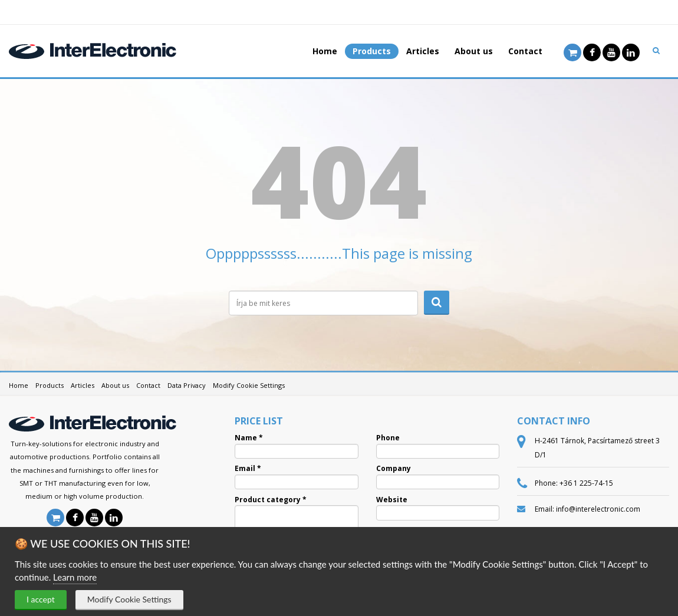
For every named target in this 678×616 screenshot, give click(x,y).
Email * (248, 469)
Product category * (271, 500)
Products (372, 51)
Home (325, 51)
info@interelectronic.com (598, 509)
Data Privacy (187, 385)
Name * (249, 438)
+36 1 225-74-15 (586, 483)
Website (392, 500)
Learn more (75, 577)
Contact (525, 51)
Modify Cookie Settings (129, 599)
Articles (423, 51)
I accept (41, 599)
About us (474, 51)
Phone (388, 438)
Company (394, 469)
